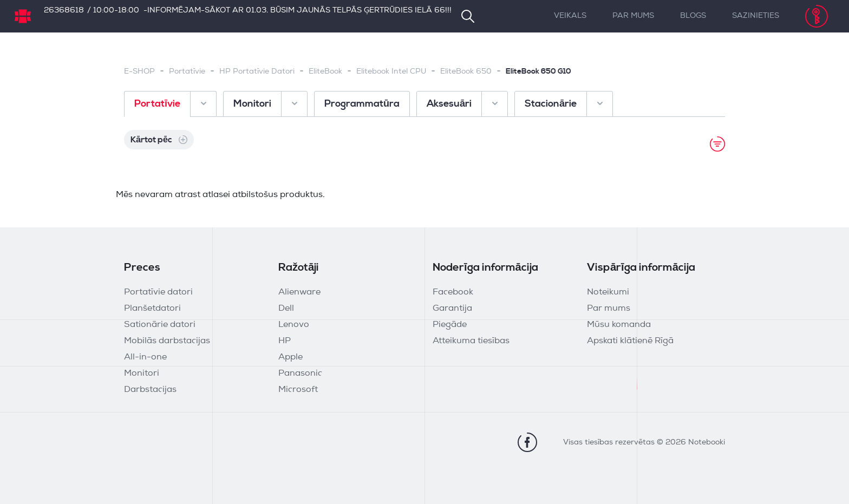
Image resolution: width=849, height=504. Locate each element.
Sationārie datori (160, 325)
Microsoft (298, 390)
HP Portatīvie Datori (257, 72)
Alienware (299, 292)
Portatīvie (187, 72)
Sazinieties (756, 16)
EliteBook (325, 72)
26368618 (64, 11)
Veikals (570, 16)
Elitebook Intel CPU (391, 72)
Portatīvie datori (158, 292)
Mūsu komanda (619, 325)
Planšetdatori (152, 309)
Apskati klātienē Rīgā (630, 341)
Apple (290, 357)
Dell (286, 309)
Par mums (633, 16)
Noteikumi (608, 292)
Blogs (693, 16)
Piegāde (450, 325)
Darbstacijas (150, 390)
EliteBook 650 (466, 72)
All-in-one (145, 357)
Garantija (452, 309)
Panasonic (300, 374)
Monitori (142, 374)
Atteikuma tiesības (471, 341)
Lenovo (294, 325)
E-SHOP (139, 72)
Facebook (453, 292)
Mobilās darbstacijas (167, 341)
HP (285, 341)
